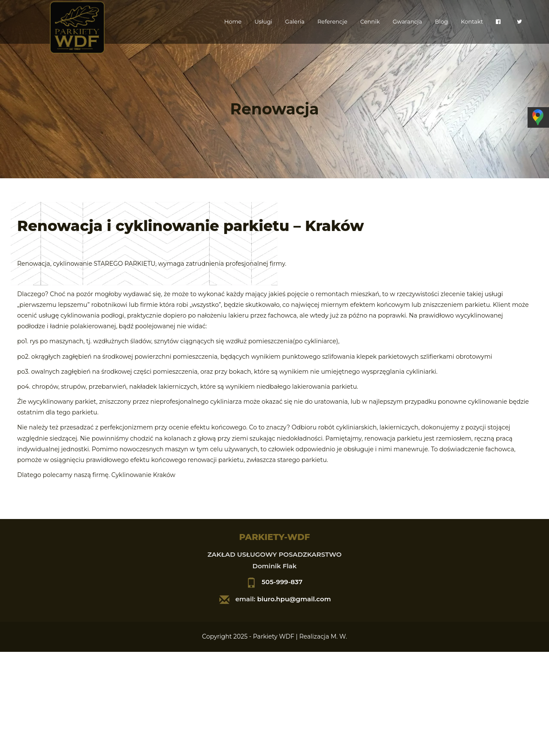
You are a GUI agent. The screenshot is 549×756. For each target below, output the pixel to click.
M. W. (339, 636)
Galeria (295, 21)
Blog (441, 21)
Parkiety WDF (274, 636)
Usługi (263, 21)
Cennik (370, 21)
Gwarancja (407, 21)
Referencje (332, 21)
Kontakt (472, 21)
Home (233, 21)
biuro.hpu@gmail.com (294, 599)
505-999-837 (282, 582)
